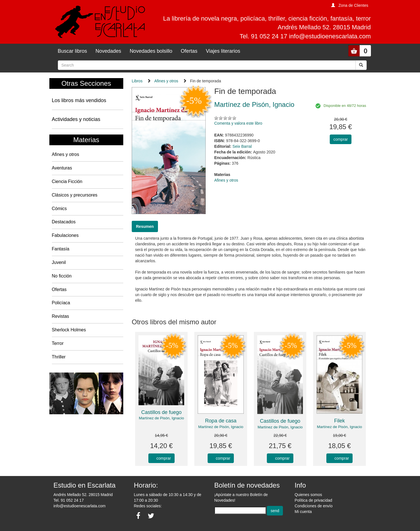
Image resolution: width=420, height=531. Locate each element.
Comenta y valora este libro (238, 123)
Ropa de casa (221, 421)
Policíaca (61, 303)
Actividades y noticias (76, 119)
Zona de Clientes (353, 5)
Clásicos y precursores (75, 195)
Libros (137, 81)
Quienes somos (308, 495)
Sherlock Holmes (69, 330)
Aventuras (62, 168)
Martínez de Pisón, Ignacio (161, 418)
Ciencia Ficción (67, 181)
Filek (340, 421)
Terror (58, 343)
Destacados (64, 222)
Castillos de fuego (161, 412)
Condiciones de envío (314, 506)
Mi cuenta (303, 512)
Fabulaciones (65, 235)
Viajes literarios (223, 51)
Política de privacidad (314, 500)
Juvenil (59, 262)
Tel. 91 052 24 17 (69, 500)
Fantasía (61, 249)
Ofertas (189, 51)
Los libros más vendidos (79, 100)
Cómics (59, 209)
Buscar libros (72, 51)
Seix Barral (242, 146)
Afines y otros (66, 154)
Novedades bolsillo (151, 51)
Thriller (59, 357)
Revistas (61, 316)
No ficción (62, 276)
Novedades (108, 51)
